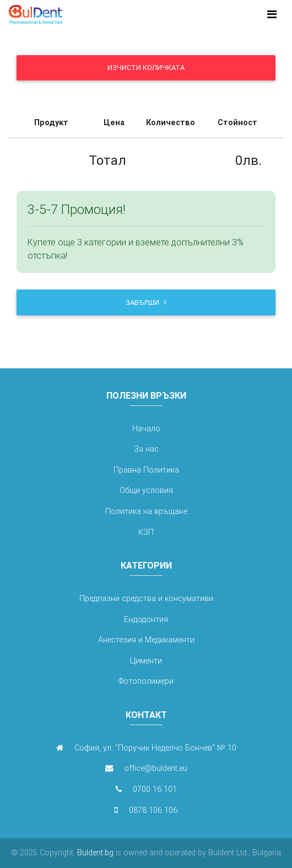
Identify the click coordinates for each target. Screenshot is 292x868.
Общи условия (146, 490)
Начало (146, 428)
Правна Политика (146, 470)
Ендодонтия (146, 619)
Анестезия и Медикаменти (146, 640)
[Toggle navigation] (272, 14)
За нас (146, 449)
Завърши (146, 302)
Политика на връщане (146, 511)
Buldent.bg (94, 853)
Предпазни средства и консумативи (146, 598)
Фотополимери (146, 681)
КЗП (146, 532)
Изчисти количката (146, 68)
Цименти (146, 661)
